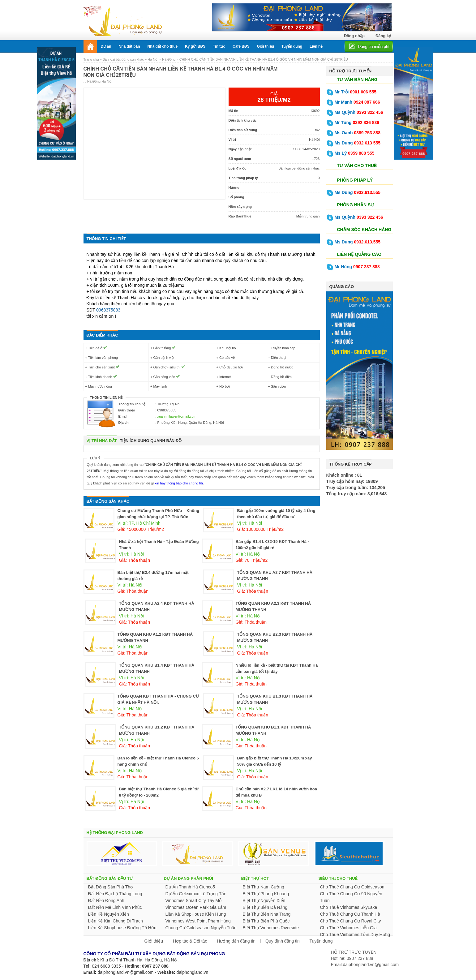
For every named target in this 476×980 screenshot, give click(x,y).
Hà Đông (169, 59)
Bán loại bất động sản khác (123, 59)
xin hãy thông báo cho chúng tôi (178, 483)
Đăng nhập (354, 36)
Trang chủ (92, 59)
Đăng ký (383, 36)
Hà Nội (153, 59)
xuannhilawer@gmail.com (177, 416)
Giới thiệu (154, 941)
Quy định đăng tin (283, 941)
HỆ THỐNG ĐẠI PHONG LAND (115, 833)
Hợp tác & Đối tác (190, 941)
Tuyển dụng (321, 941)
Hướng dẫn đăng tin (236, 941)
